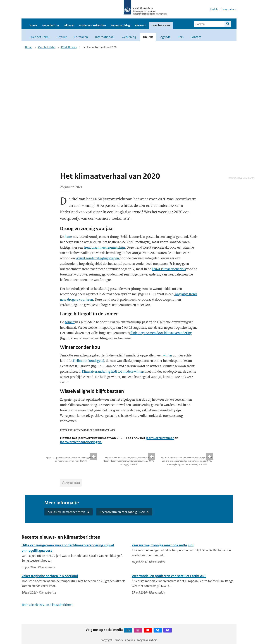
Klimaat (69, 25)
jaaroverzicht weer (160, 438)
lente (69, 237)
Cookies (130, 640)
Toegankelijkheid (147, 640)
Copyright (106, 640)
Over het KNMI (161, 25)
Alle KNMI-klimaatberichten (66, 512)
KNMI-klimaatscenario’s (169, 269)
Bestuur (62, 37)
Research (141, 25)
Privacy (119, 640)
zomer (70, 322)
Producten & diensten (93, 25)
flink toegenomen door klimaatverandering (161, 333)
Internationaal (105, 37)
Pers (181, 37)
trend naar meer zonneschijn (104, 247)
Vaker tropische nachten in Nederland (50, 576)
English (214, 9)
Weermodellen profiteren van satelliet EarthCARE (169, 576)
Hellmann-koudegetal (89, 361)
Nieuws (148, 37)
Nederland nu (51, 25)
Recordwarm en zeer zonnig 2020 (122, 512)
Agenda (165, 37)
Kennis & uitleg (120, 25)
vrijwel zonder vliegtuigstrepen (98, 258)
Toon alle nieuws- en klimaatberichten (47, 605)
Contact (196, 37)
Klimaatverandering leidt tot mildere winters (113, 371)
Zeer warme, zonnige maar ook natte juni (163, 545)
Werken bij (129, 37)
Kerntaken (81, 37)
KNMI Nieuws (69, 47)
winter (168, 355)
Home (33, 25)
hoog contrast (229, 9)
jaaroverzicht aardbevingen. (81, 442)
